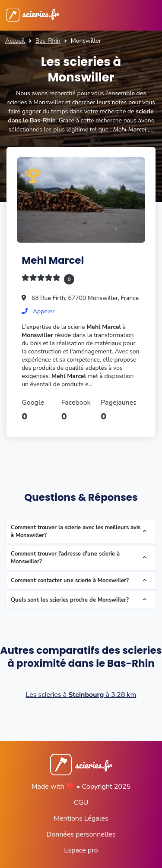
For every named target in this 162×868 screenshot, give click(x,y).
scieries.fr (33, 13)
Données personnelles (81, 834)
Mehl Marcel (53, 260)
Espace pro (81, 850)
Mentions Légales (81, 818)
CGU (81, 802)
